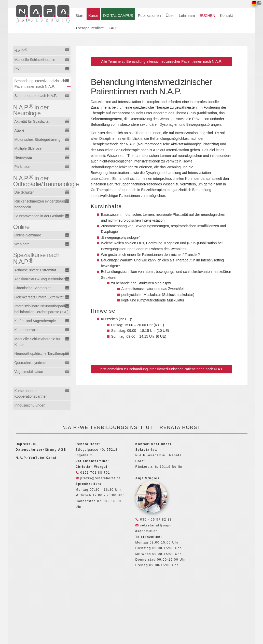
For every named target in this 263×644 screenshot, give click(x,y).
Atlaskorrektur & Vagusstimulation (41, 279)
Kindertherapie (26, 330)
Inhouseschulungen (30, 405)
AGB (62, 450)
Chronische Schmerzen (33, 288)
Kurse (93, 15)
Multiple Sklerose (28, 148)
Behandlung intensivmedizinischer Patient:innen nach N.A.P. (41, 84)
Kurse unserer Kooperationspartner (31, 394)
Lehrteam (187, 15)
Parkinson (22, 167)
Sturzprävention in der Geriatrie (39, 216)
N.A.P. (21, 50)
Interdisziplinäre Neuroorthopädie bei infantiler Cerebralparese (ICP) (41, 309)
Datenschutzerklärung (36, 450)
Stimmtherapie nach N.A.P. (36, 96)
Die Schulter (24, 192)
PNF (18, 69)
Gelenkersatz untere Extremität (39, 297)
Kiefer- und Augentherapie (35, 321)
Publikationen (149, 15)
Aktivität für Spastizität (32, 121)
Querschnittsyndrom (30, 363)
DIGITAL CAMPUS (118, 15)
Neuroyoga (23, 157)
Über (170, 15)
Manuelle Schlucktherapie (35, 60)
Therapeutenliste (90, 28)
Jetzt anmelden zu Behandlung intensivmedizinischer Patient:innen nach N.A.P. (161, 369)
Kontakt (226, 15)
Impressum (26, 444)
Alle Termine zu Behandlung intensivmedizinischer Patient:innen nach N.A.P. (161, 61)
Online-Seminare (28, 235)
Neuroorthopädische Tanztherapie (41, 353)
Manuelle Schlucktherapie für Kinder (38, 342)
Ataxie (19, 130)
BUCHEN (207, 15)
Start (79, 15)
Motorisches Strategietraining (38, 140)
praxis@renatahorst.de (98, 478)
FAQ (113, 28)
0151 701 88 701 (93, 473)
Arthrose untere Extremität (35, 270)
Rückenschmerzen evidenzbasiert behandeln (41, 204)
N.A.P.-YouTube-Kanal (36, 458)
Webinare (22, 244)
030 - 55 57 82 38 (154, 520)
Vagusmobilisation (29, 372)
